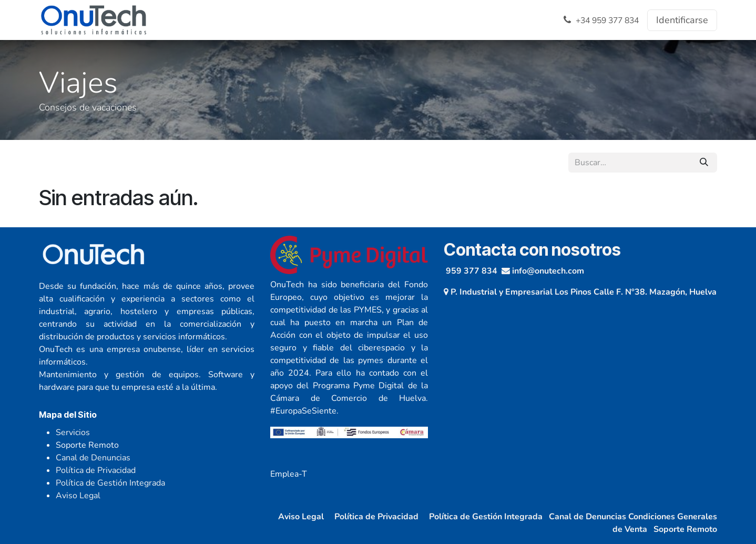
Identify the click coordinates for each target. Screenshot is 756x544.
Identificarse (682, 20)
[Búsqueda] (704, 163)
